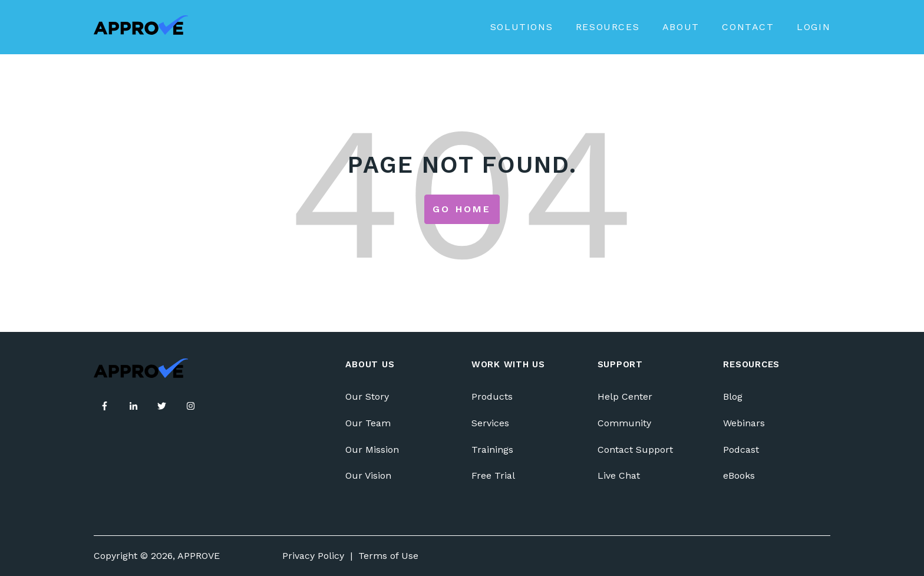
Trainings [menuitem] (492, 450)
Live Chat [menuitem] (619, 475)
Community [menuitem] (624, 423)
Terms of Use (388, 556)
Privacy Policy (313, 556)
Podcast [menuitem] (741, 450)
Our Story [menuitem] (367, 396)
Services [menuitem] (490, 423)
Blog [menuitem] (733, 396)
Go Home (462, 209)
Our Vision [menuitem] (368, 475)
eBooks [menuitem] (739, 475)
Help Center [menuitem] (625, 396)
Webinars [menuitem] (744, 423)
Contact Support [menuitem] (635, 450)
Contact (748, 27)
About (681, 27)
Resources (608, 27)
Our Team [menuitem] (368, 423)
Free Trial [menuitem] (493, 475)
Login (814, 27)
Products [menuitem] (492, 396)
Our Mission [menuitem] (372, 450)
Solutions (522, 27)
